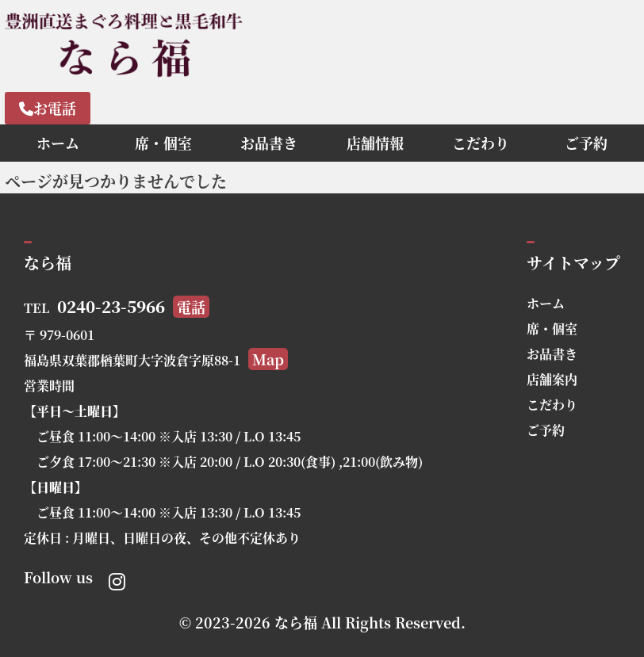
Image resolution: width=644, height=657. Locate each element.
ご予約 (586, 143)
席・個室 (163, 143)
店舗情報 (375, 143)
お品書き (269, 143)
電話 (191, 307)
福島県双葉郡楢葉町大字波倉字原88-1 (156, 360)
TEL (117, 308)
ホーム (58, 143)
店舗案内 (552, 379)
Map (268, 359)
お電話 (48, 108)
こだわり (481, 143)
